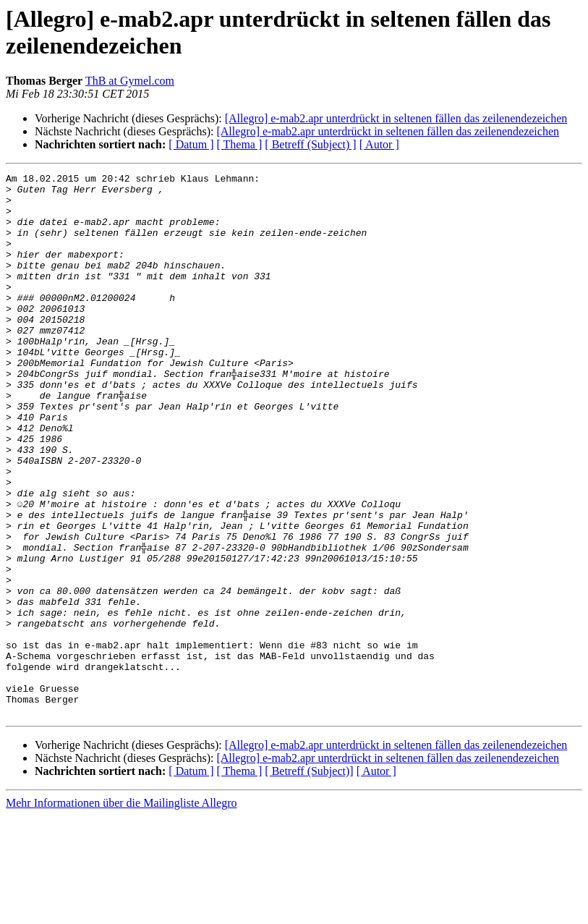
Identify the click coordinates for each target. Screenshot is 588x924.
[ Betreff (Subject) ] (310, 144)
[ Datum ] (191, 144)
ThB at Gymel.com (130, 81)
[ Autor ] (379, 144)
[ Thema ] (240, 144)
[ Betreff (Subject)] (309, 880)
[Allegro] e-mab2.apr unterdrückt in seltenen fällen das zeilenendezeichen (396, 118)
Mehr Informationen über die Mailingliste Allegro (121, 911)
